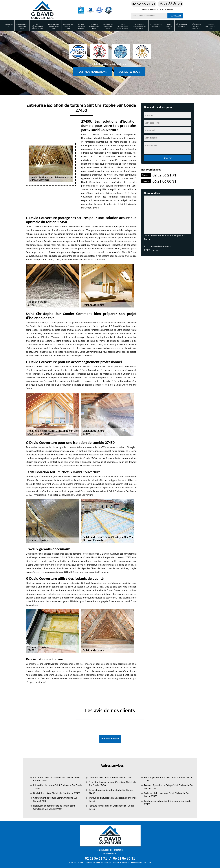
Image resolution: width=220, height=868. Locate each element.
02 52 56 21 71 (144, 4)
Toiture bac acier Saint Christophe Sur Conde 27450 (111, 792)
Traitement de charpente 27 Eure (54, 26)
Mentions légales (141, 863)
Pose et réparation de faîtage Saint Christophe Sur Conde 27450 (169, 787)
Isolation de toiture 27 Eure (108, 26)
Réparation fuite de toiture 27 (196, 26)
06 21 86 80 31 (170, 4)
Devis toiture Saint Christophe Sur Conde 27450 (57, 793)
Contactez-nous (129, 72)
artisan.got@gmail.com (114, 64)
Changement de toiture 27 (156, 25)
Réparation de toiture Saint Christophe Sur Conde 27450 (58, 787)
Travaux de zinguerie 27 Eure (94, 26)
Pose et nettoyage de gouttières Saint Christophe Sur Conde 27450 (113, 784)
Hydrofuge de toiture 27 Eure (22, 26)
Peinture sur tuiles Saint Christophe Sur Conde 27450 (112, 807)
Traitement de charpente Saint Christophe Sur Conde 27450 (167, 795)
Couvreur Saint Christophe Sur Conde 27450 (111, 777)
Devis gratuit (121, 863)
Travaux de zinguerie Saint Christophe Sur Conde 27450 (113, 799)
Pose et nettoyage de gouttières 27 (123, 26)
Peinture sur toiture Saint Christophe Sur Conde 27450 (168, 803)
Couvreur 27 (9, 25)
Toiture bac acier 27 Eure (81, 26)
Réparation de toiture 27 (182, 25)
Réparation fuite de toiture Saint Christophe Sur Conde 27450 (57, 779)
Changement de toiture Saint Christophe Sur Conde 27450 (55, 799)
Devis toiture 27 (169, 26)
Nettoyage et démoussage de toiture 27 (140, 26)
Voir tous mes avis (110, 739)
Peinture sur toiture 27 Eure (68, 26)
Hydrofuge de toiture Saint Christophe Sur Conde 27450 (168, 779)
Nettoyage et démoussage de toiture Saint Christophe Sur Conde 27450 (54, 807)
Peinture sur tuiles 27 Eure (210, 26)
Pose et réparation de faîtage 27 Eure (38, 26)
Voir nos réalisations (93, 72)
